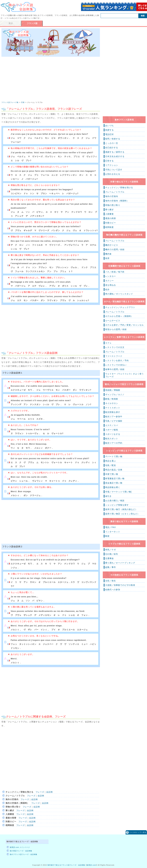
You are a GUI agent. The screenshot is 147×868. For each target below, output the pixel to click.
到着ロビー (111, 223)
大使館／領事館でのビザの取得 (120, 585)
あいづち (109, 126)
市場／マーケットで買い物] (118, 492)
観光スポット (112, 439)
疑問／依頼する (113, 139)
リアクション (112, 165)
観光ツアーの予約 (114, 443)
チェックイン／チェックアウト (120, 307)
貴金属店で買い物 (114, 483)
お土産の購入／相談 (115, 501)
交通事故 (109, 558)
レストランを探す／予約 (117, 361)
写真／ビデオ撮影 (114, 421)
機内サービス (112, 245)
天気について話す (114, 170)
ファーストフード (114, 356)
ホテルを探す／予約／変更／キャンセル (124, 325)
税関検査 (109, 227)
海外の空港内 (112, 196)
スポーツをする (113, 434)
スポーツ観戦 (112, 430)
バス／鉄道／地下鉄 (115, 272)
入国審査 (109, 214)
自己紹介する (112, 148)
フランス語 (32, 23)
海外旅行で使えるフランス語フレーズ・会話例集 (66, 865)
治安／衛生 (111, 581)
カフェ (108, 343)
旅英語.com (91, 865)
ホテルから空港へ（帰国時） (119, 316)
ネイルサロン (112, 403)
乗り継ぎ (109, 210)
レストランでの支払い (116, 365)
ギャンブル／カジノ (115, 394)
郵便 (107, 536)
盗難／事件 (111, 567)
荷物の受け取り (113, 205)
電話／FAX (110, 527)
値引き (108, 496)
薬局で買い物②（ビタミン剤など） (122, 514)
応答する (109, 161)
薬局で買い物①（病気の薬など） (121, 509)
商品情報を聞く (113, 487)
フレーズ (40, 792)
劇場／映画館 (112, 399)
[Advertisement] (51, 84)
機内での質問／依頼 (115, 249)
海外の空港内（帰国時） (117, 201)
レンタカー (111, 276)
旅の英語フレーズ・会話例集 (21, 851)
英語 (11, 23)
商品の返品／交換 (114, 470)
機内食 (108, 254)
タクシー (109, 281)
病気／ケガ (111, 550)
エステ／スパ (112, 425)
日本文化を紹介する (115, 156)
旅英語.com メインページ (20, 847)
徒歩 (107, 289)
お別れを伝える (113, 174)
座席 (107, 258)
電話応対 (109, 134)
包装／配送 (111, 465)
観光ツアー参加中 (114, 417)
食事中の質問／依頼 (115, 369)
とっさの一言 (112, 143)
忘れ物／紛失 (112, 554)
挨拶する (109, 130)
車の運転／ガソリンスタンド (119, 294)
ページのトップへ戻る (138, 832)
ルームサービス (113, 321)
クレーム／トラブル (115, 192)
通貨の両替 (111, 218)
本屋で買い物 (112, 474)
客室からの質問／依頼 (116, 329)
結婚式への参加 (113, 590)
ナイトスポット (113, 408)
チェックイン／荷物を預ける (119, 188)
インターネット (113, 532)
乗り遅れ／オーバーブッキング (120, 563)
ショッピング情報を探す (117, 505)
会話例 (49, 792)
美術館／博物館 (113, 390)
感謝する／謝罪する (115, 152)
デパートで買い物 (114, 456)
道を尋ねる (111, 285)
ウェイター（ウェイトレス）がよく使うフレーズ (124, 375)
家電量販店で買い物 (115, 478)
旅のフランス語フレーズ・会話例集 (24, 854)
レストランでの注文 (115, 347)
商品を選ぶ (111, 461)
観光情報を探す (113, 412)
